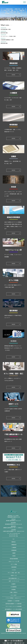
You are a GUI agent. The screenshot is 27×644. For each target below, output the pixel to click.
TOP (14, 539)
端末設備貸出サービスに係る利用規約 (13, 609)
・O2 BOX (13, 570)
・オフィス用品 (13, 564)
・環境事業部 (13, 550)
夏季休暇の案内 (4, 33)
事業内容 (14, 542)
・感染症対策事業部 (13, 559)
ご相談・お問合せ (13, 592)
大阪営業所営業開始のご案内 (7, 40)
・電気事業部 (13, 567)
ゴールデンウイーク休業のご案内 (8, 36)
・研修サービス (13, 575)
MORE (14, 75)
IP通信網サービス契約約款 (14, 601)
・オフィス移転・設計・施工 (13, 573)
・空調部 (14, 553)
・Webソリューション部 (13, 561)
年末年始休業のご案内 (6, 29)
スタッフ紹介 (13, 595)
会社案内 (14, 584)
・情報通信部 (13, 545)
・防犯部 (14, 556)
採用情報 (14, 590)
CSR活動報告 (13, 587)
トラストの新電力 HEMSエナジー (13, 598)
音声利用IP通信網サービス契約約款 (13, 604)
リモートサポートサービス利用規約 (13, 606)
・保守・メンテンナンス (13, 581)
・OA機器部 (13, 547)
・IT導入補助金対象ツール (13, 578)
